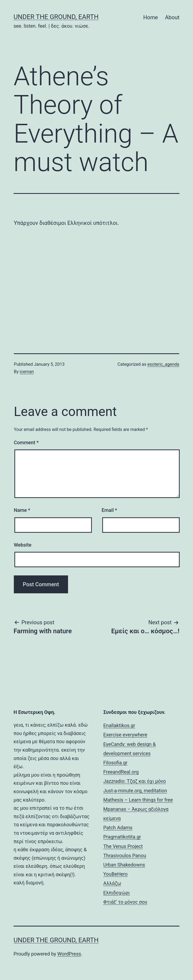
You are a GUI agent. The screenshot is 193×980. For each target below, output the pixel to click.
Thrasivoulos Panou (125, 855)
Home (151, 17)
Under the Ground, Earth (56, 17)
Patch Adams (118, 828)
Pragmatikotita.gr (122, 837)
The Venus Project (123, 846)
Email (109, 510)
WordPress (69, 954)
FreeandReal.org (121, 772)
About (172, 17)
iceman (27, 372)
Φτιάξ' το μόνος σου (125, 902)
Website (23, 545)
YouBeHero (115, 874)
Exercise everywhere (125, 735)
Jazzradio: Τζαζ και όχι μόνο (135, 781)
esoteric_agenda (163, 364)
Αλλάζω (112, 883)
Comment (26, 442)
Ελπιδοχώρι (117, 893)
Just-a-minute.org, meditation (135, 791)
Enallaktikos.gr (119, 725)
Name (22, 510)
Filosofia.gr (115, 763)
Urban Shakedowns (124, 865)
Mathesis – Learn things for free (138, 800)
